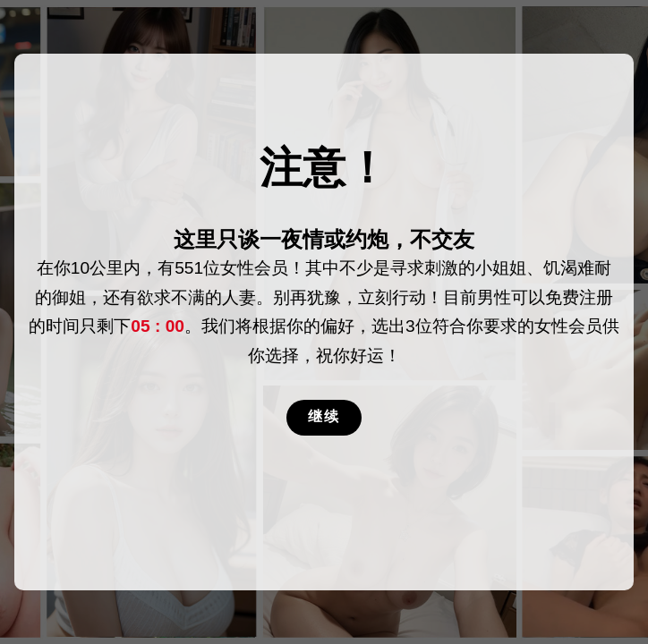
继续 (324, 416)
